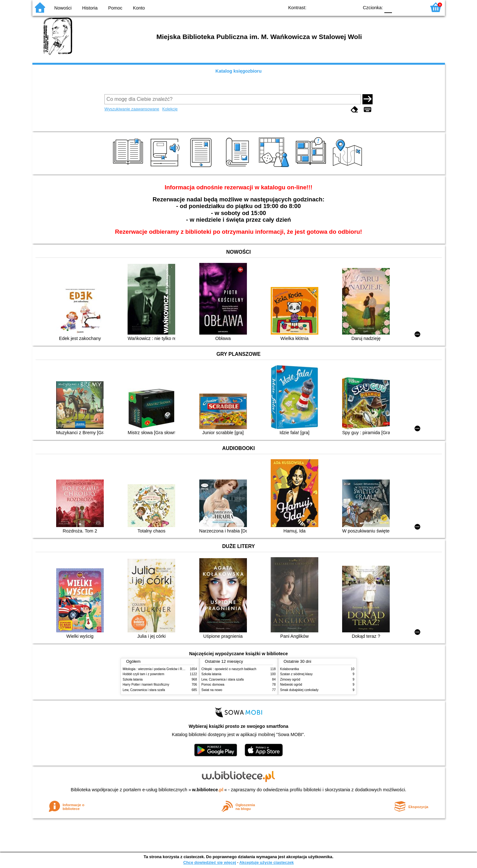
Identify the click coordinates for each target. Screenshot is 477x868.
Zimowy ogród (290, 679)
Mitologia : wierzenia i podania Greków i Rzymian (158, 669)
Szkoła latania (133, 679)
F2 (414, 7)
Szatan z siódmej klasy (297, 674)
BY (352, 7)
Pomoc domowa (213, 685)
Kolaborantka (290, 669)
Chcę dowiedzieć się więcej (209, 862)
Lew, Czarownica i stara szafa (144, 690)
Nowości (63, 8)
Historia (90, 8)
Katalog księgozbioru (239, 71)
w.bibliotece (208, 790)
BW (327, 7)
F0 (388, 7)
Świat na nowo (212, 690)
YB (339, 7)
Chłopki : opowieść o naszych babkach (229, 669)
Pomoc (115, 8)
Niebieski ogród (291, 685)
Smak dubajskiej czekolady (299, 690)
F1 (399, 7)
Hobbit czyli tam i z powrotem (144, 674)
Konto (139, 8)
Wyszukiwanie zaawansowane (132, 109)
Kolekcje (170, 109)
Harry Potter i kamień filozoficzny (146, 685)
